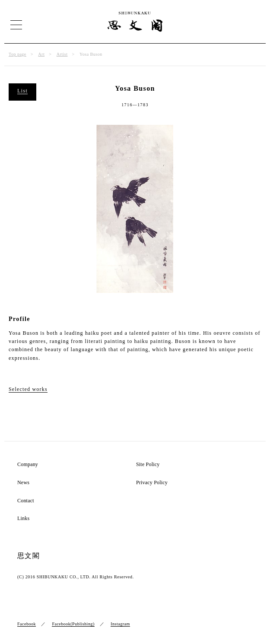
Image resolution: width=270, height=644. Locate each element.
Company (28, 465)
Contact (26, 501)
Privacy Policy (152, 483)
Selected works (28, 389)
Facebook (27, 624)
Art (41, 54)
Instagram (120, 624)
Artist (62, 54)
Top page (17, 54)
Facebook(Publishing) (73, 624)
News (23, 483)
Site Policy (148, 465)
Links (23, 519)
